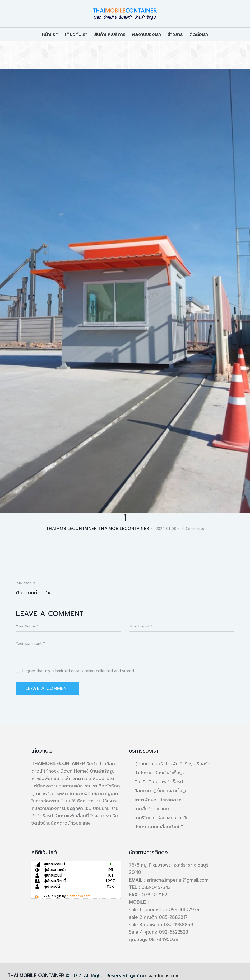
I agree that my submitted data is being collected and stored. (79, 671)
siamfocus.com (79, 896)
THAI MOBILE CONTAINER (36, 976)
